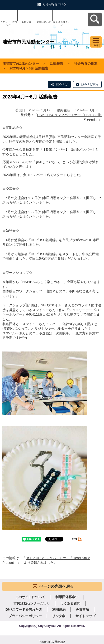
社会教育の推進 (86, 63)
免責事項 (82, 610)
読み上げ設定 (90, 84)
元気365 (60, 642)
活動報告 (57, 63)
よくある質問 (70, 603)
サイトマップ (85, 616)
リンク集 (59, 616)
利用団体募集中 (67, 597)
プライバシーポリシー (25, 616)
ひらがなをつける (55, 4)
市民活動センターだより (32, 603)
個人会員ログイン (61, 23)
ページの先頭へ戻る (57, 586)
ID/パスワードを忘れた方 (24, 610)
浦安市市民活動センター (21, 63)
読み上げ (62, 84)
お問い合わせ (44, 22)
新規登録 (26, 22)
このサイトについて (9, 23)
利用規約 (59, 610)
